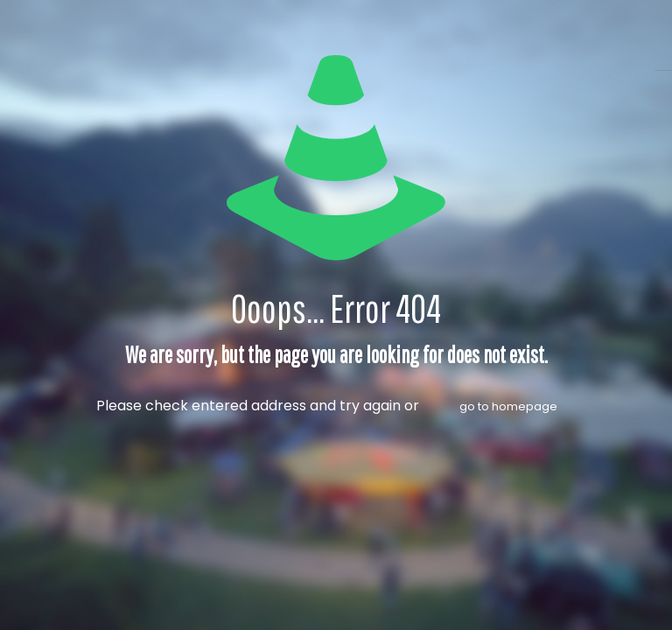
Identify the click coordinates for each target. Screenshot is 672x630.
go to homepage (508, 406)
